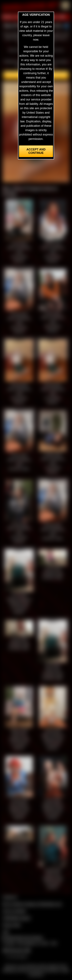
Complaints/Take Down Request (22, 938)
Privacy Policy (12, 925)
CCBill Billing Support (16, 918)
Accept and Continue (36, 151)
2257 (6, 932)
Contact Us (10, 897)
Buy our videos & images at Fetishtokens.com (32, 904)
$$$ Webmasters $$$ (16, 950)
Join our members (14, 911)
